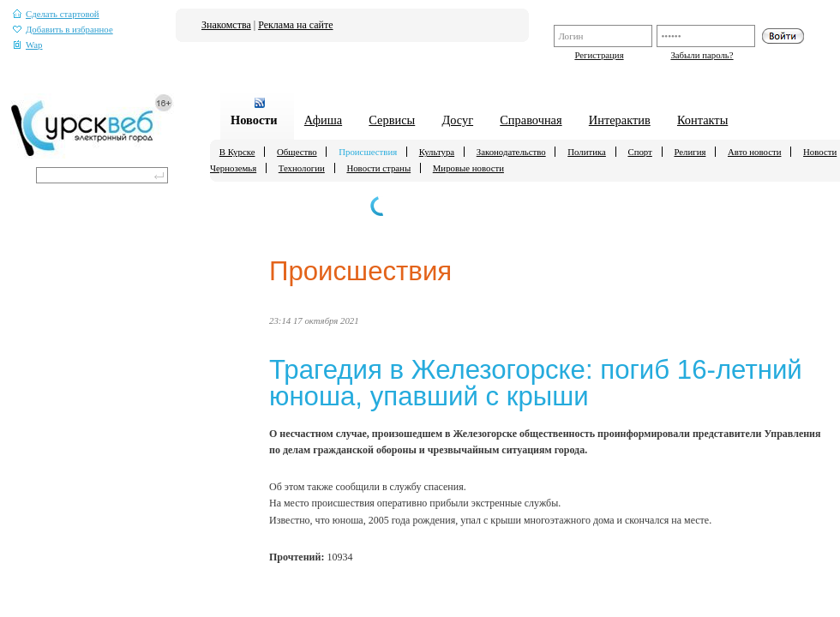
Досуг (457, 120)
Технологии (302, 168)
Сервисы (392, 120)
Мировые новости (468, 168)
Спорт (639, 152)
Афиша (323, 120)
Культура (437, 152)
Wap (28, 45)
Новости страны (378, 168)
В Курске (237, 152)
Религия (690, 152)
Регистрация (599, 55)
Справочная (531, 120)
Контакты (702, 120)
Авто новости (754, 152)
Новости (254, 120)
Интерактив (620, 120)
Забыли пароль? (702, 55)
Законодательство (511, 152)
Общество (297, 152)
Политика (587, 152)
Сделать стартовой (56, 14)
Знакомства (226, 25)
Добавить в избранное (63, 30)
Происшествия (368, 152)
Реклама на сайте (295, 25)
